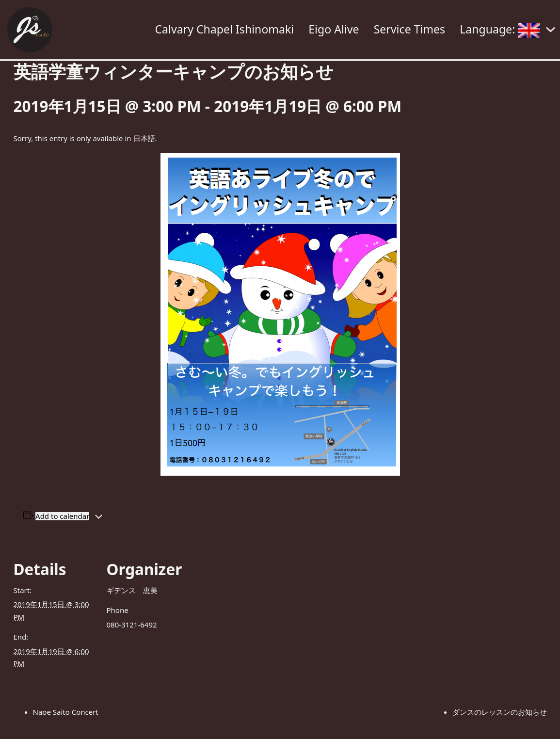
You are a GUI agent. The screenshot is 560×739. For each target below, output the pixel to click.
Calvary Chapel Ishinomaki (224, 29)
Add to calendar (62, 516)
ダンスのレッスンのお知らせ (500, 712)
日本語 (144, 138)
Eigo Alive (334, 29)
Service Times (410, 29)
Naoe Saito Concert (66, 712)
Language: (500, 30)
